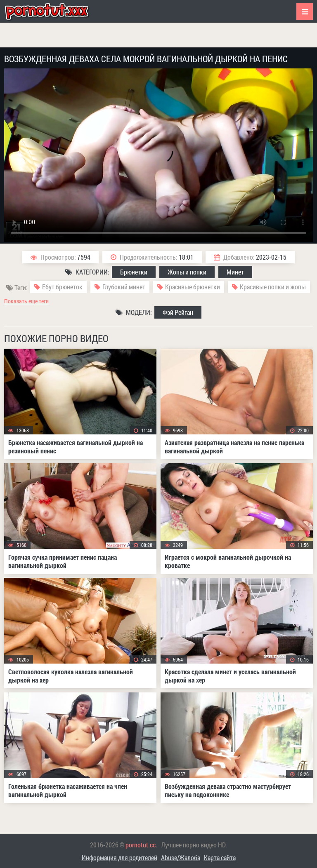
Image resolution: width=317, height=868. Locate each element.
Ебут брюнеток (62, 287)
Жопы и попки (187, 272)
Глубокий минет (124, 287)
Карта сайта (220, 857)
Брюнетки (134, 272)
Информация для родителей (119, 857)
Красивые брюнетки (193, 287)
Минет (235, 272)
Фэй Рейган (178, 312)
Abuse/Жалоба (181, 857)
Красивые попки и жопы (273, 287)
